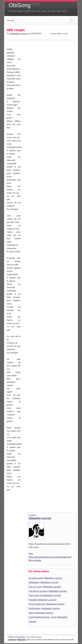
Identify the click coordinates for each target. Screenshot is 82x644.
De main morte (36, 578)
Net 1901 (21, 637)
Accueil (10, 20)
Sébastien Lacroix (19, 34)
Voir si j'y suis (35, 587)
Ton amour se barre (38, 591)
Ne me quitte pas (37, 604)
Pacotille (33, 600)
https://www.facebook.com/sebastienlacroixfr (50, 557)
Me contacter (35, 560)
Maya (31, 613)
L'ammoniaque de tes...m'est (43, 617)
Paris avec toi (35, 595)
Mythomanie (35, 608)
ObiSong (24, 5)
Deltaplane (34, 582)
